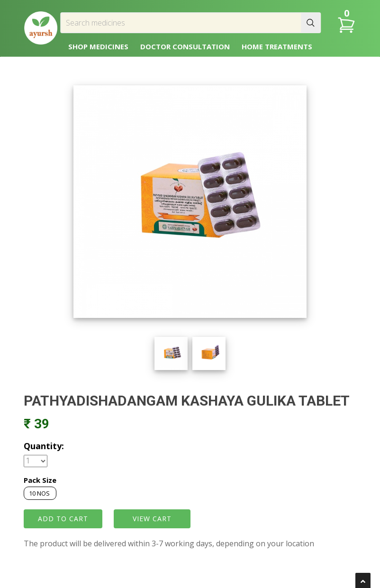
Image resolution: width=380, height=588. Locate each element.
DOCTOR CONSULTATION (185, 46)
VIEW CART (152, 519)
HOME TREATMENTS (277, 46)
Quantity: (44, 446)
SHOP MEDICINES (98, 46)
